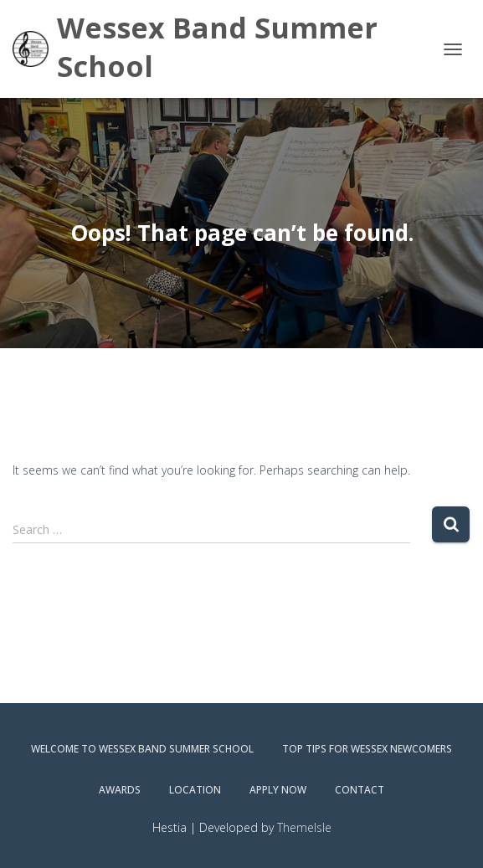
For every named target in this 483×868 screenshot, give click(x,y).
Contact (360, 790)
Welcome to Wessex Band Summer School (142, 749)
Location (195, 790)
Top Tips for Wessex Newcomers (367, 749)
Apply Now (278, 790)
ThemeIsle (304, 827)
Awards (120, 790)
